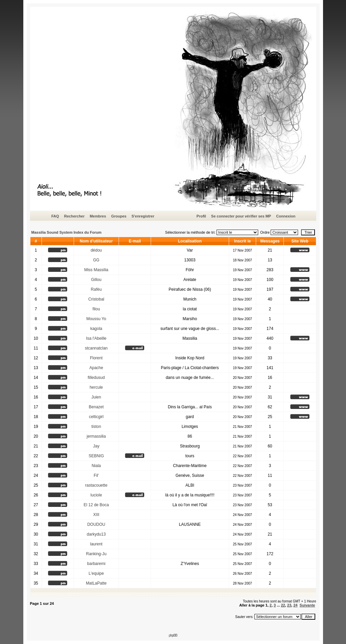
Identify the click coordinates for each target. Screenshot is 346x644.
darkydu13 (96, 534)
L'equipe (96, 573)
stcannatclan (96, 348)
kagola (96, 329)
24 (295, 605)
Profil (201, 216)
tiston (96, 427)
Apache (96, 368)
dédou (96, 250)
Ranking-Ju (96, 554)
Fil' (96, 475)
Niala (96, 466)
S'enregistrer (143, 216)
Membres (98, 216)
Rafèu (96, 289)
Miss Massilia (96, 270)
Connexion (286, 216)
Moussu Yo (96, 319)
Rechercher (75, 216)
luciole (96, 495)
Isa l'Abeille (96, 338)
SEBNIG (96, 456)
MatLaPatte (96, 583)
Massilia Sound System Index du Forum (67, 232)
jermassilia (96, 436)
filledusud (96, 378)
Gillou (96, 280)
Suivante (307, 605)
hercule (96, 387)
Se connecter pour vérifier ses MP (241, 216)
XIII (96, 515)
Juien (96, 397)
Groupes (119, 216)
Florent (96, 358)
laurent (96, 544)
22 (283, 605)
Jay (96, 446)
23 (289, 605)
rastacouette (96, 485)
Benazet (96, 407)
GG (96, 260)
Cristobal (96, 299)
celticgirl (96, 417)
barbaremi (96, 564)
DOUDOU (96, 524)
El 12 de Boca (96, 505)
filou (96, 309)
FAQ (55, 216)
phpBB (173, 635)
